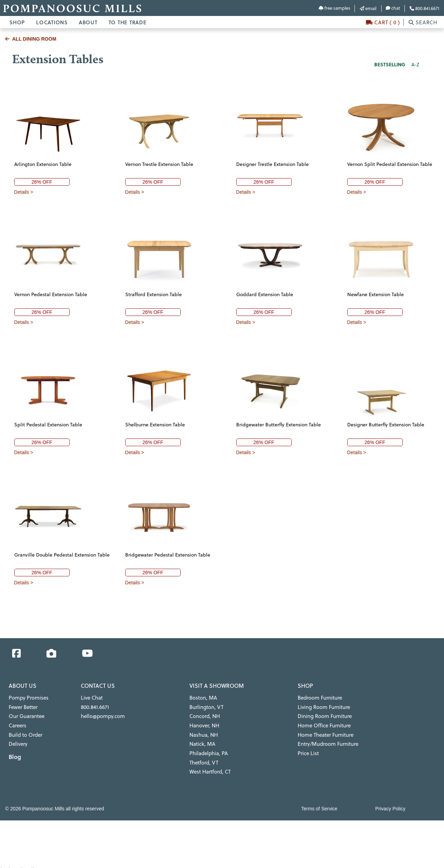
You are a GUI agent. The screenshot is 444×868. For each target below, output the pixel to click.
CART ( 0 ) (383, 22)
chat (393, 8)
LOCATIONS (52, 22)
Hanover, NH (204, 724)
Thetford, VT (203, 758)
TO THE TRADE (128, 22)
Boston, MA (202, 698)
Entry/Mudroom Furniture (326, 741)
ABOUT (88, 22)
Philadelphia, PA (208, 750)
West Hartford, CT (209, 767)
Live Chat (91, 698)
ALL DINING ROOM (31, 39)
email (368, 8)
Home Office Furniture (323, 724)
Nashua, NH (203, 732)
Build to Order (25, 732)
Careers (17, 724)
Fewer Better (23, 706)
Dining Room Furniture (323, 715)
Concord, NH (204, 715)
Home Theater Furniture (325, 732)
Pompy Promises (27, 698)
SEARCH (423, 22)
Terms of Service (319, 803)
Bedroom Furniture (319, 698)
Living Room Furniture (322, 706)
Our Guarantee (26, 715)
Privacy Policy (390, 803)
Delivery (18, 741)
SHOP (17, 22)
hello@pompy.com (102, 715)
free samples (335, 8)
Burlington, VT (206, 706)
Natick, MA (202, 741)
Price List (308, 750)
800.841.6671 (424, 8)
